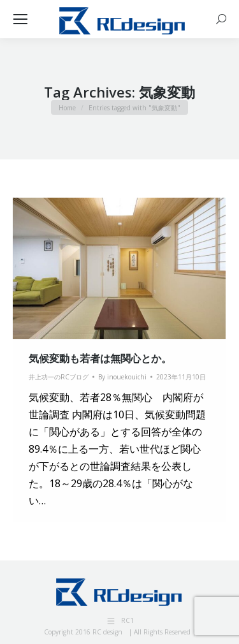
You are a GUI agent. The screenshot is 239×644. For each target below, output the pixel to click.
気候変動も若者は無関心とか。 (100, 358)
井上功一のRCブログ (59, 377)
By (122, 377)
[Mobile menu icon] (20, 19)
